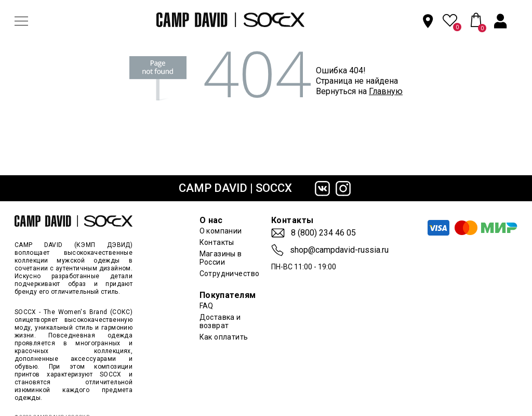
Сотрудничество (230, 274)
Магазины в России (221, 258)
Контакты (217, 242)
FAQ (207, 306)
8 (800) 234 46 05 (323, 233)
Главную (386, 91)
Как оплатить (224, 337)
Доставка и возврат (220, 321)
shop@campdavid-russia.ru (339, 250)
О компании (221, 231)
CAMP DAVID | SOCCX (235, 188)
